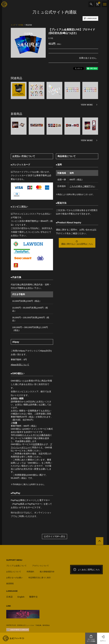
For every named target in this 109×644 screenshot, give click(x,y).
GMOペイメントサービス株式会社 (34, 435)
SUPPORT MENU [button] (14, 560)
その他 (50, 38)
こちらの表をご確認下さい (82, 186)
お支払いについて (14, 571)
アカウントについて (41, 565)
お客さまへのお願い (15, 577)
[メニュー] (105, 4)
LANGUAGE (90, 18)
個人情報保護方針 (47, 571)
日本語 (9, 596)
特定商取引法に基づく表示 (40, 577)
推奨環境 (10, 583)
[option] (28, 43)
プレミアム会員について (16, 565)
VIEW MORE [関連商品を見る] (87, 105)
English (21, 596)
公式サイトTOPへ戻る (55, 536)
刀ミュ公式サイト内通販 (91, 638)
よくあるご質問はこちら (86, 569)
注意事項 (37, 444)
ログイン (103, 638)
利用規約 (30, 571)
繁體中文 (34, 596)
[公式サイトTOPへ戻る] (99, 541)
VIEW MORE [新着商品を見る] (87, 140)
